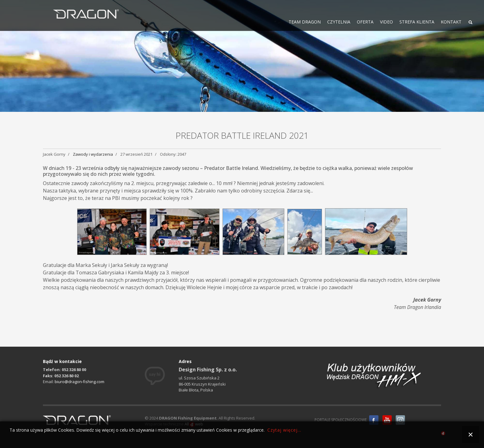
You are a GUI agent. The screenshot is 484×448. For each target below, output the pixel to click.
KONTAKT (451, 22)
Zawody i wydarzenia (93, 154)
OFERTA (365, 22)
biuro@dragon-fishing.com (79, 382)
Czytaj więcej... (284, 430)
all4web (443, 434)
